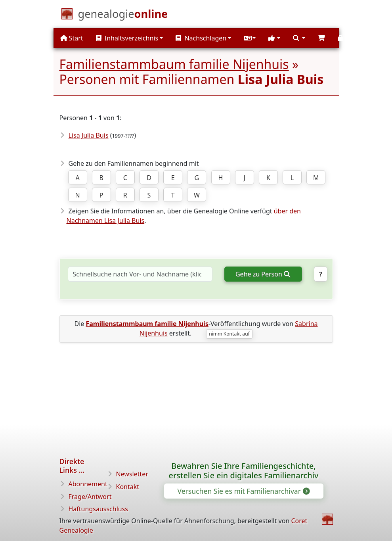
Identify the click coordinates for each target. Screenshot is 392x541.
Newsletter (132, 474)
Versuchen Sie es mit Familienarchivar (243, 491)
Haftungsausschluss (98, 509)
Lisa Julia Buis (89, 135)
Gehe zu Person (263, 274)
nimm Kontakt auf (229, 334)
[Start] (123, 15)
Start (72, 38)
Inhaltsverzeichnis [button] (127, 38)
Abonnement (88, 484)
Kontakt (128, 487)
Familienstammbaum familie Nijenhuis (174, 64)
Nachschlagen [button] (201, 38)
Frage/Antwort (90, 497)
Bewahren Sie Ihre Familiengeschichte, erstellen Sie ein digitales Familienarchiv (244, 471)
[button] (250, 38)
